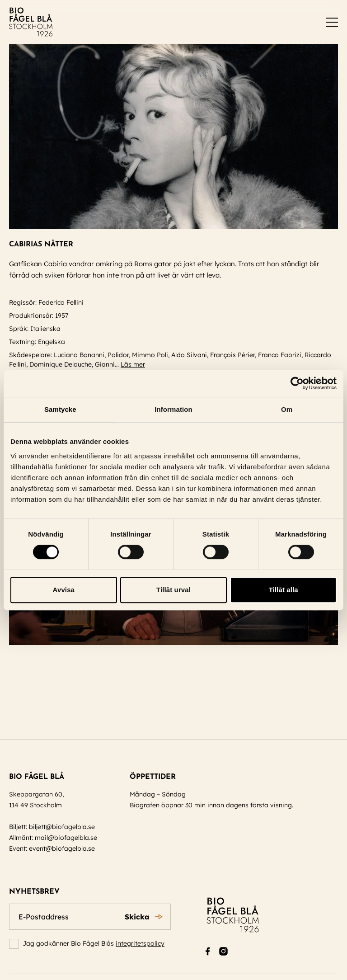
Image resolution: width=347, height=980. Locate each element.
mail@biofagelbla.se (66, 838)
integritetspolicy (140, 943)
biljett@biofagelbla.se (62, 827)
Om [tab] (287, 409)
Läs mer (137, 364)
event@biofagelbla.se (62, 848)
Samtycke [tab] (60, 409)
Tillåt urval (173, 590)
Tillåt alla (284, 590)
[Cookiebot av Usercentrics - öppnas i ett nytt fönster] (297, 383)
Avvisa (64, 590)
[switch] (332, 22)
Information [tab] (173, 409)
